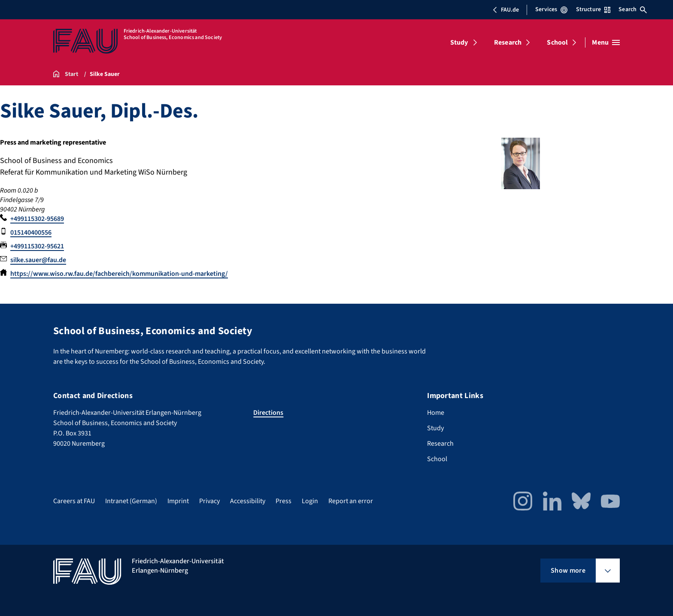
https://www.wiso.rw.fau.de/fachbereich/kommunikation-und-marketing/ (119, 274)
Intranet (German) (131, 501)
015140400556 (31, 233)
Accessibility (248, 501)
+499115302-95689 (37, 219)
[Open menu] (606, 42)
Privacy (209, 501)
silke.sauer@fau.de (38, 260)
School (557, 42)
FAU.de (506, 10)
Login (310, 501)
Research (508, 42)
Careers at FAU (74, 501)
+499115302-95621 (37, 246)
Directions (268, 413)
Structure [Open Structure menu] (593, 9)
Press (283, 501)
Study (459, 42)
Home (436, 413)
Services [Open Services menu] (551, 9)
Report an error (351, 501)
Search (633, 9)
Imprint (178, 501)
